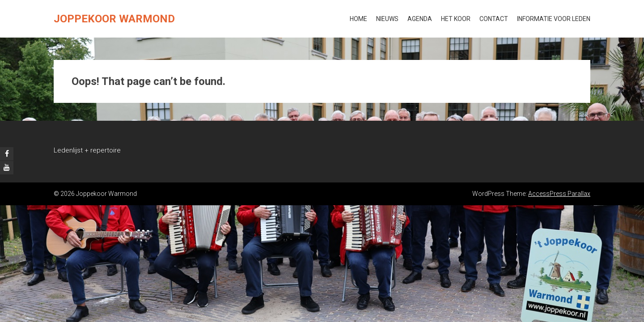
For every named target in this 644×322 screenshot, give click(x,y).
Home (358, 19)
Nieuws (387, 19)
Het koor (456, 19)
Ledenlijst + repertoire (87, 150)
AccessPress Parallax (559, 194)
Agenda (420, 19)
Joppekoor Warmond (114, 19)
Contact (494, 19)
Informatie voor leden (554, 19)
